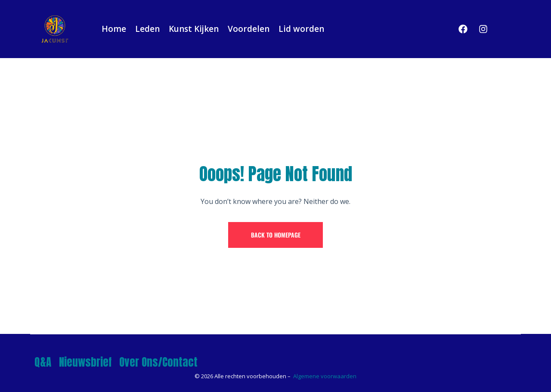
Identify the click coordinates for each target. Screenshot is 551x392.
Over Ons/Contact (158, 362)
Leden (147, 29)
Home (114, 29)
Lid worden (301, 29)
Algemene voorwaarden (325, 376)
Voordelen (249, 29)
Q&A (43, 362)
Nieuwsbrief (85, 362)
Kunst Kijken (194, 29)
